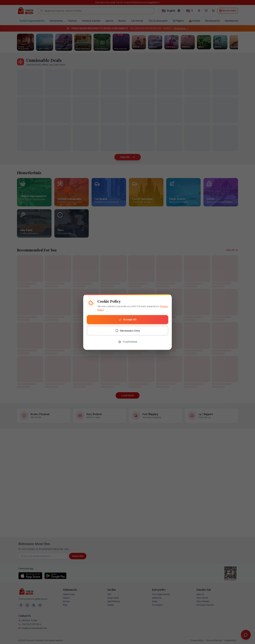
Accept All (127, 319)
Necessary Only (128, 331)
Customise (128, 342)
